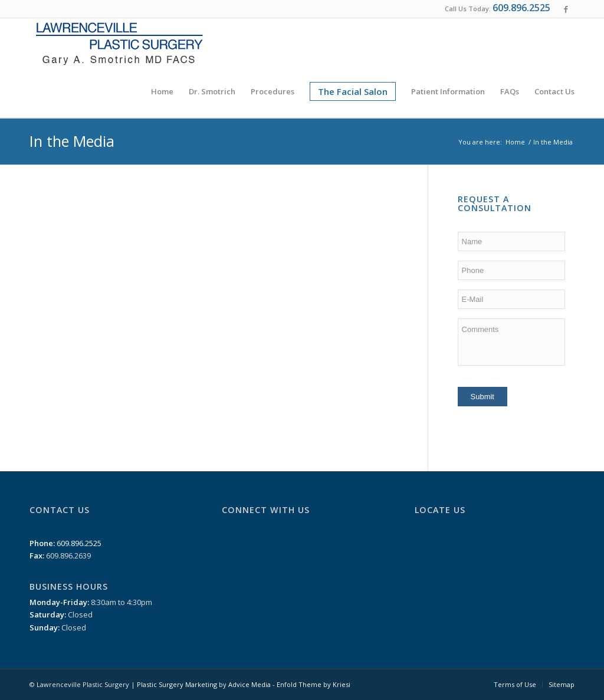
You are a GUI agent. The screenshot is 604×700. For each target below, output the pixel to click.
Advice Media (250, 684)
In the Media (72, 141)
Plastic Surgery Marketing (177, 684)
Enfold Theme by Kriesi (314, 684)
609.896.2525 (521, 8)
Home (515, 142)
